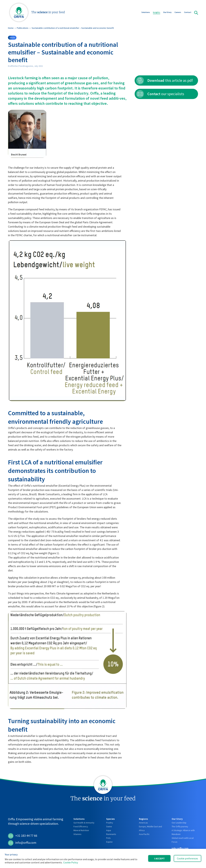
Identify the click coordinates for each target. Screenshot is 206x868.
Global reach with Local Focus (183, 840)
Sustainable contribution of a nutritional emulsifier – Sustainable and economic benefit (73, 28)
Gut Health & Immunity (84, 823)
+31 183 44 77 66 (23, 836)
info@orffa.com (22, 843)
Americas (143, 823)
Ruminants (111, 834)
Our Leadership (179, 823)
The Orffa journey (180, 826)
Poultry (110, 823)
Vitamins (77, 834)
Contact (188, 13)
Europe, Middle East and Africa (150, 828)
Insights (157, 13)
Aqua (109, 830)
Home (11, 28)
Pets (108, 838)
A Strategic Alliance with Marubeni (183, 832)
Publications (23, 28)
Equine (109, 842)
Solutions (146, 13)
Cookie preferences (187, 858)
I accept (159, 858)
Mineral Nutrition (81, 830)
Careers (178, 13)
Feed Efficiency (81, 826)
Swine (109, 826)
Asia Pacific (144, 834)
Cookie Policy (71, 862)
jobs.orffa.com (180, 848)
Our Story (167, 13)
